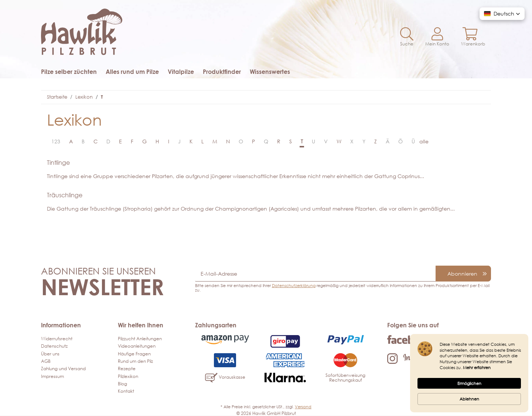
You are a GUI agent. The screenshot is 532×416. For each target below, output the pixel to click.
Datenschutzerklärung (294, 285)
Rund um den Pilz (135, 361)
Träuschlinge (65, 195)
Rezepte (127, 369)
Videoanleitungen (137, 346)
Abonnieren (462, 274)
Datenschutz (54, 346)
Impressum (52, 376)
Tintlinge (58, 163)
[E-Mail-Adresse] (316, 274)
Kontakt (126, 391)
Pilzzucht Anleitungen (140, 339)
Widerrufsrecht (57, 339)
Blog (122, 384)
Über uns (50, 354)
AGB (46, 361)
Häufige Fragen (134, 354)
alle (424, 141)
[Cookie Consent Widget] (469, 373)
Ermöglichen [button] (469, 383)
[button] (407, 37)
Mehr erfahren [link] (477, 367)
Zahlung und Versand (63, 369)
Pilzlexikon (128, 376)
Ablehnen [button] (469, 399)
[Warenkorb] (473, 37)
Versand (303, 407)
